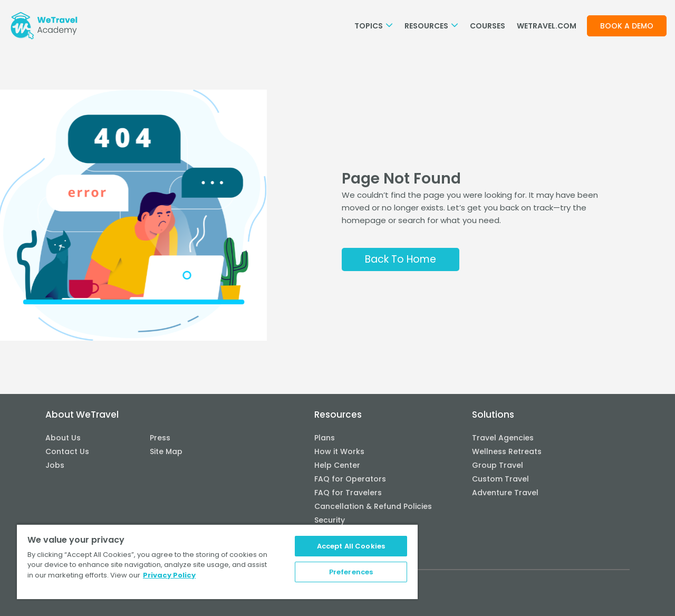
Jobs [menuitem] (55, 465)
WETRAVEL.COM (547, 26)
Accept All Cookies (351, 546)
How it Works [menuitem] (339, 451)
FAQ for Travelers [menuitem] (348, 493)
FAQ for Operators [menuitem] (350, 479)
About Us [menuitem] (63, 438)
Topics (374, 26)
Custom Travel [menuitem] (500, 479)
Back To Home (401, 259)
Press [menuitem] (160, 438)
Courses (488, 26)
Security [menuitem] (330, 520)
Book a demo (627, 26)
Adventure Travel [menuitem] (505, 493)
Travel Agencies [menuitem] (503, 438)
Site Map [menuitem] (166, 451)
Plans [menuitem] (325, 438)
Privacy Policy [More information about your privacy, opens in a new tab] (169, 575)
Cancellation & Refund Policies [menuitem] (373, 506)
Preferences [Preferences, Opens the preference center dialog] (351, 572)
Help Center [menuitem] (337, 465)
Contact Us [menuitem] (67, 451)
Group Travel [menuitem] (498, 465)
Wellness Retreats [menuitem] (507, 451)
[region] (217, 561)
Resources (431, 26)
